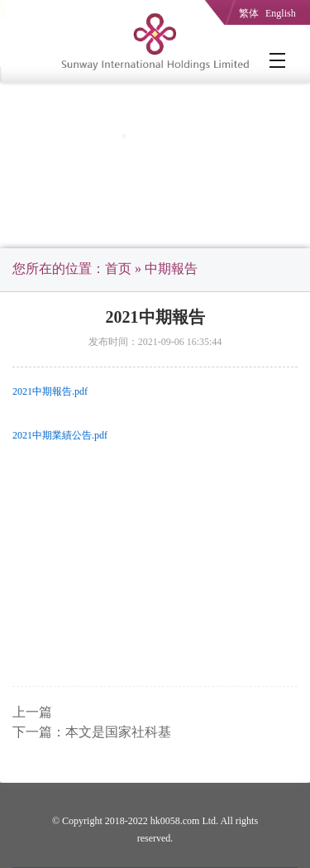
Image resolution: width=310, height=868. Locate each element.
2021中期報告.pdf (50, 391)
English (281, 13)
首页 (118, 269)
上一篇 (32, 712)
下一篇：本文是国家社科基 (92, 732)
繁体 (249, 13)
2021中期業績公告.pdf (60, 435)
